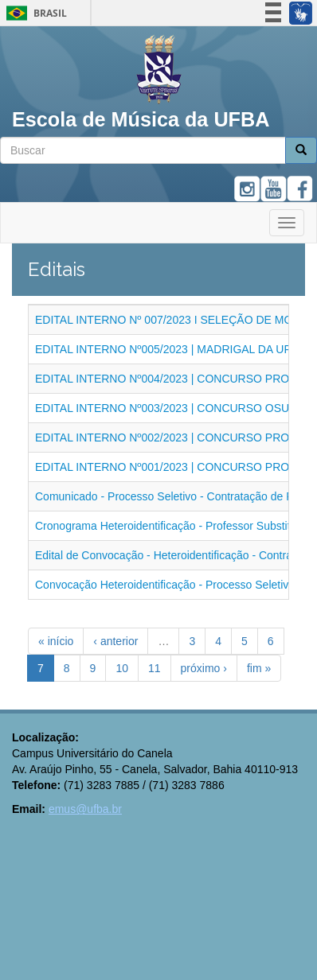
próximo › (204, 668)
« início (56, 641)
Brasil (34, 13)
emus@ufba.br (85, 809)
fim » (259, 668)
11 (155, 668)
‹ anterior (115, 641)
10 (122, 668)
